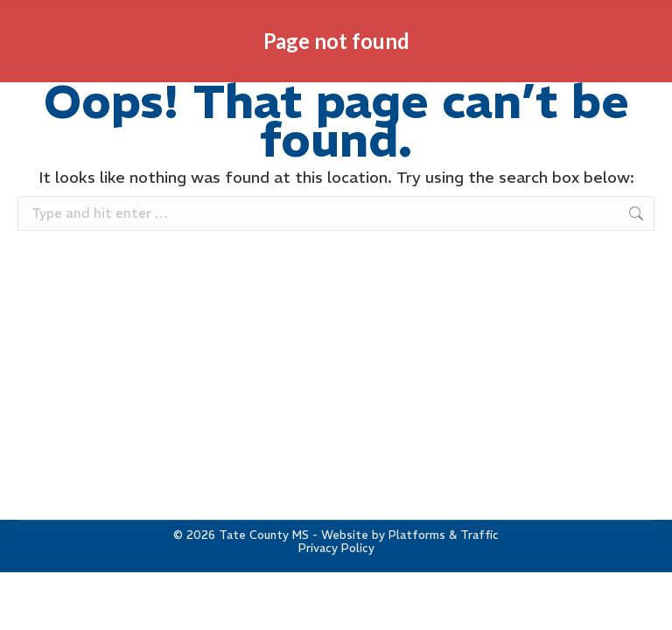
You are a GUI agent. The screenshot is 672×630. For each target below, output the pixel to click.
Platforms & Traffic (444, 535)
